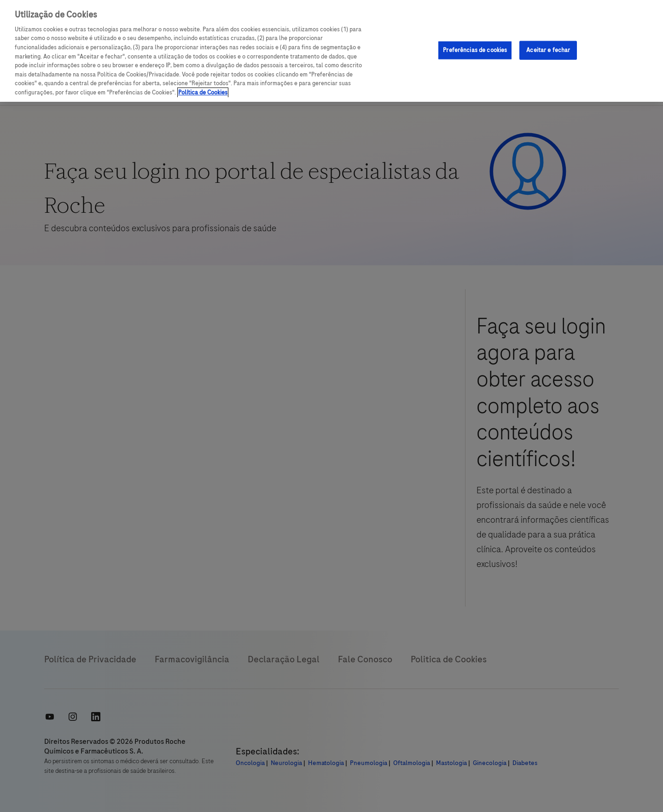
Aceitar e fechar (548, 50)
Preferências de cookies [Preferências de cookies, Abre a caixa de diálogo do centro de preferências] (475, 50)
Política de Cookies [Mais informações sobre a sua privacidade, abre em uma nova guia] (203, 93)
